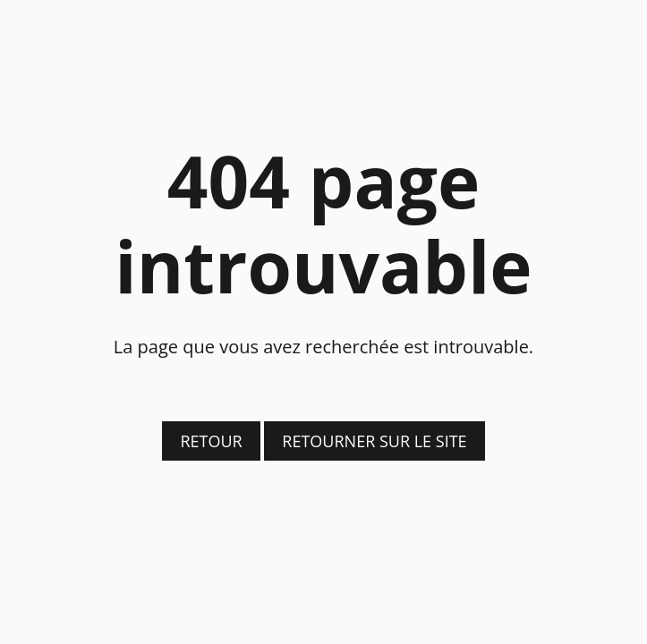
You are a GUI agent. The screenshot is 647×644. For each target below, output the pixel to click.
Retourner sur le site (374, 441)
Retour (211, 441)
